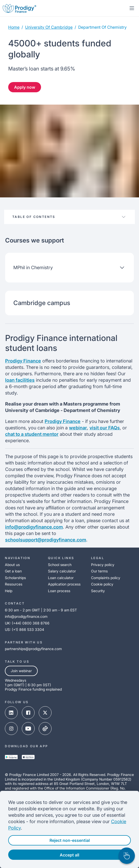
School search (60, 565)
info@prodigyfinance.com (34, 527)
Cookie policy (102, 584)
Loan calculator (61, 578)
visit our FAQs (105, 428)
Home (14, 27)
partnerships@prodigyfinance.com (33, 649)
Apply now (25, 87)
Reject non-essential (70, 840)
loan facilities (20, 380)
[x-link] (45, 713)
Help (9, 591)
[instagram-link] (11, 729)
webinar (78, 428)
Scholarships (15, 578)
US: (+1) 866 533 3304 (24, 629)
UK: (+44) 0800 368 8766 (27, 623)
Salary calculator (62, 571)
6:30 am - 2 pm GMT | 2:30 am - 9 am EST (41, 610)
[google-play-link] (11, 758)
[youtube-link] (28, 729)
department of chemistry (102, 27)
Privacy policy (103, 565)
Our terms (99, 571)
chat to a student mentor (32, 434)
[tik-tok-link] (45, 729)
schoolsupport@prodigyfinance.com (46, 540)
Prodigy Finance (23, 361)
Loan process (59, 591)
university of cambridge (49, 27)
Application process (64, 584)
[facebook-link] (28, 713)
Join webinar (21, 671)
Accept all (69, 855)
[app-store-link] (28, 758)
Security (98, 591)
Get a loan (13, 571)
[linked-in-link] (11, 713)
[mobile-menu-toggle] (132, 8)
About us (12, 565)
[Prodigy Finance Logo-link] (19, 8)
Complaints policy (106, 578)
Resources (14, 584)
